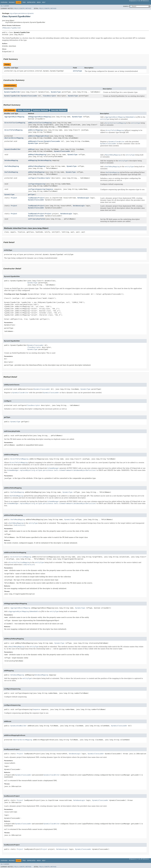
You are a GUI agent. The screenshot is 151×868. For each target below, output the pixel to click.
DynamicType (56, 92)
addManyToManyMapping (37, 155)
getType (31, 194)
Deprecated (31, 2)
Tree (24, 2)
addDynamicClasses (36, 141)
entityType (77, 71)
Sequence (50, 189)
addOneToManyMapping (37, 166)
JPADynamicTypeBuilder (12, 28)
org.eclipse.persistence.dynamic (22, 13)
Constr (22, 9)
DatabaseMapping (11, 160)
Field (16, 9)
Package (12, 2)
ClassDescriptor (49, 96)
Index (39, 2)
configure (32, 178)
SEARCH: (126, 6)
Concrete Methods (59, 110)
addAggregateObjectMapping (39, 117)
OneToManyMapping (12, 166)
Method (28, 9)
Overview (4, 2)
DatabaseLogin (83, 198)
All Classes (5, 6)
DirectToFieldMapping (13, 130)
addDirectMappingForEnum (38, 136)
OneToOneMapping (11, 172)
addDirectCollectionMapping (40, 123)
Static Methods (24, 110)
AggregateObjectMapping (14, 117)
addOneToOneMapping (36, 172)
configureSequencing (37, 184)
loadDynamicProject (36, 198)
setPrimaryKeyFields (37, 219)
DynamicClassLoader (29, 96)
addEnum (31, 149)
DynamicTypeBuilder (12, 92)
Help (44, 2)
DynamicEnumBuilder (13, 149)
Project (14, 198)
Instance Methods (41, 110)
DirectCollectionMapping (15, 123)
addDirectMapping (35, 130)
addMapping (33, 160)
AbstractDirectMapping (14, 138)
